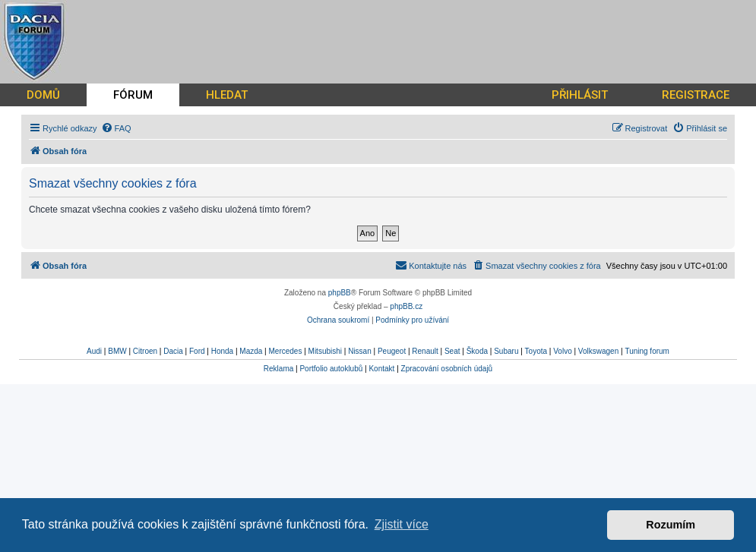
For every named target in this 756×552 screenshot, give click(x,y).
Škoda (477, 351)
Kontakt (381, 369)
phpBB (340, 293)
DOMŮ (43, 95)
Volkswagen (598, 351)
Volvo (562, 351)
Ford (197, 351)
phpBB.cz (406, 306)
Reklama (278, 369)
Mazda (251, 351)
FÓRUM (133, 95)
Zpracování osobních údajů (447, 369)
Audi (94, 351)
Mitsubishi (325, 351)
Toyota (536, 351)
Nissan (360, 351)
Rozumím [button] (671, 525)
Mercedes (285, 351)
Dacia (173, 351)
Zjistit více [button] (402, 524)
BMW (117, 351)
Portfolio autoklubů (331, 369)
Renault (425, 351)
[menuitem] (116, 128)
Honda (222, 351)
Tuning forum (647, 351)
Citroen (145, 351)
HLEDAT (227, 95)
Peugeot (392, 351)
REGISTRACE (696, 95)
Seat (452, 351)
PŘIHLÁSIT (580, 95)
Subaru (506, 351)
